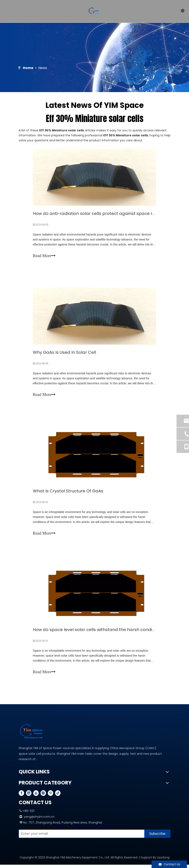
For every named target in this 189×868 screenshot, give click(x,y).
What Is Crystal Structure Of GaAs (69, 493)
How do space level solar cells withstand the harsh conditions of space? (109, 632)
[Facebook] (21, 796)
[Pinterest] (51, 796)
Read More (45, 256)
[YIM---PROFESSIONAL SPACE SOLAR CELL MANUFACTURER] (32, 734)
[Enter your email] (81, 837)
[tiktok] (58, 796)
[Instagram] (43, 796)
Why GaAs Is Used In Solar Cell (65, 353)
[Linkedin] (29, 796)
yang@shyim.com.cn (39, 820)
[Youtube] (36, 796)
